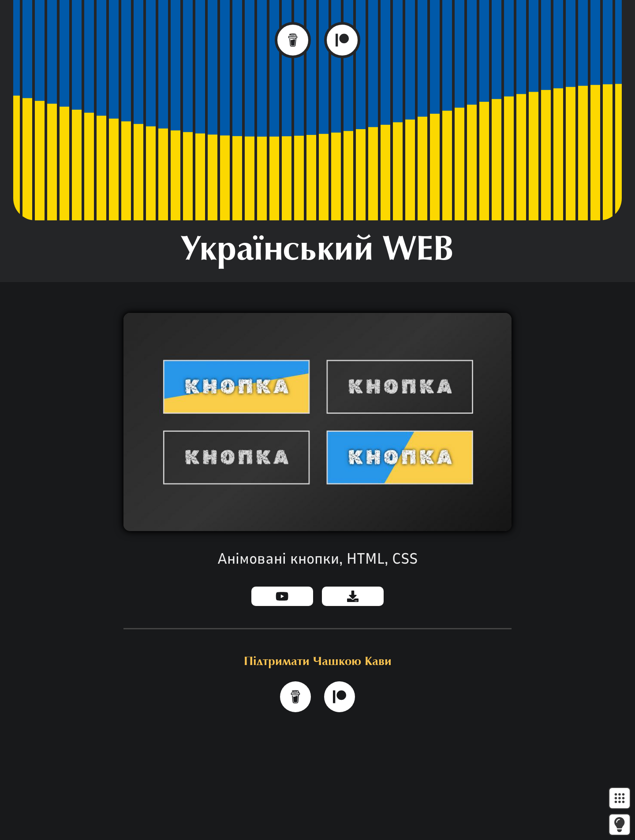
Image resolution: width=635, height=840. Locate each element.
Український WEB (317, 251)
